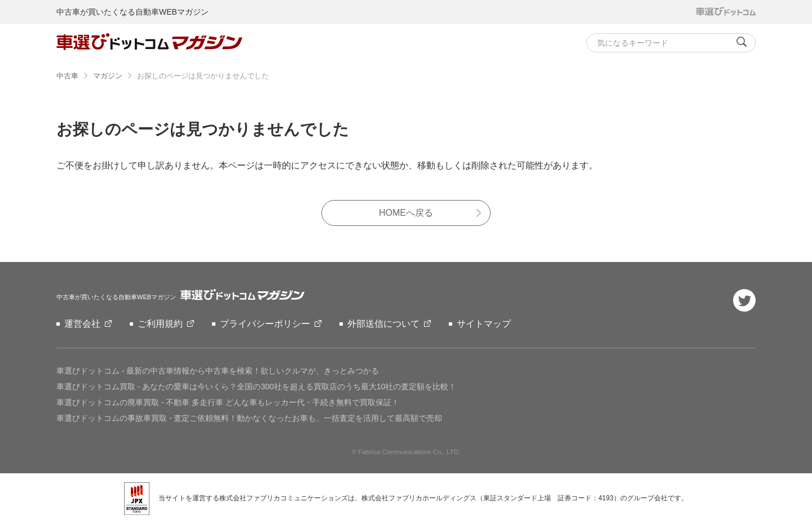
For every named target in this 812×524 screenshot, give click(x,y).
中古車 (67, 76)
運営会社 (82, 324)
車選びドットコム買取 (256, 387)
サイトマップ (484, 324)
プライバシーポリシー (265, 324)
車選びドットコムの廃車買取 (228, 402)
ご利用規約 (160, 324)
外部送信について (383, 324)
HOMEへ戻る (406, 213)
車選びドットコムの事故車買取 (249, 418)
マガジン (108, 76)
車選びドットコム (218, 371)
